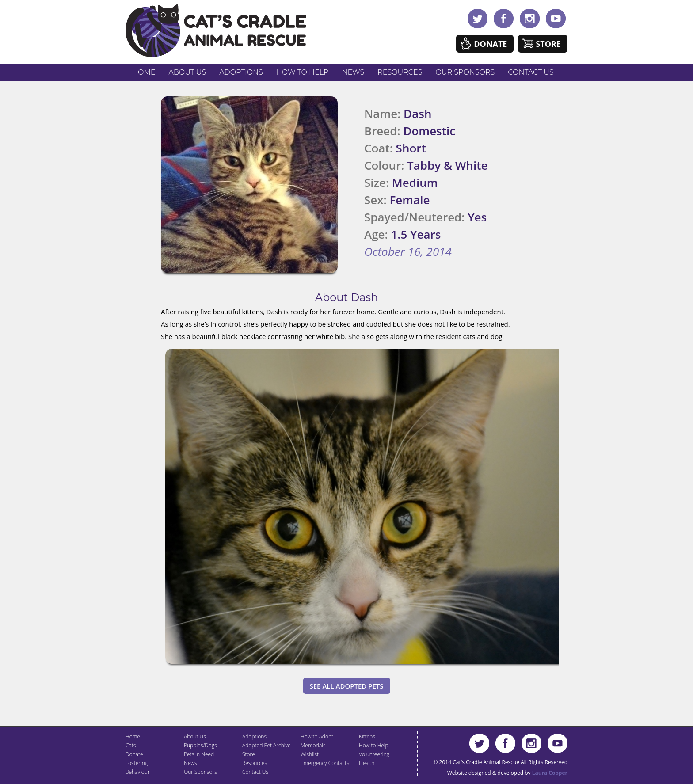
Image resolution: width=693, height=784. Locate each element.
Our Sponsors (465, 72)
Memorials (313, 745)
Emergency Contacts (325, 763)
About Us (187, 72)
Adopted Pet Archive (267, 745)
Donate (490, 44)
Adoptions (241, 72)
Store (548, 44)
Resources (400, 72)
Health (367, 763)
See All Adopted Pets (347, 686)
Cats (131, 745)
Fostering (137, 763)
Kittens (367, 736)
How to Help (303, 72)
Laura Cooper (550, 773)
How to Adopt (317, 736)
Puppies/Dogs (200, 745)
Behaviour (138, 772)
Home (144, 72)
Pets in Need (199, 754)
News (353, 72)
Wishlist (310, 754)
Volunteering (374, 754)
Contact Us (531, 72)
